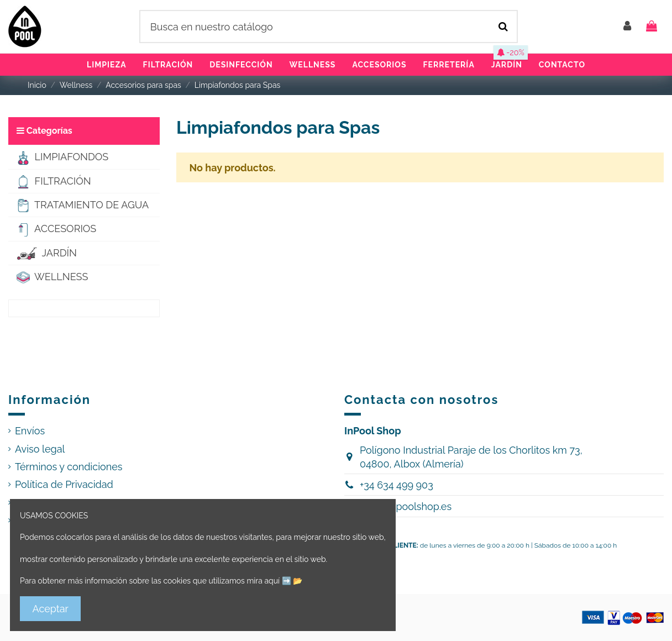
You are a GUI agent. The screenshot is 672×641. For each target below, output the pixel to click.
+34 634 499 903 (397, 485)
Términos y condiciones (69, 467)
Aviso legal (40, 449)
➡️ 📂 (292, 581)
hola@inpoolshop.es (406, 506)
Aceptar (51, 609)
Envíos (30, 431)
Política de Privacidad (64, 484)
